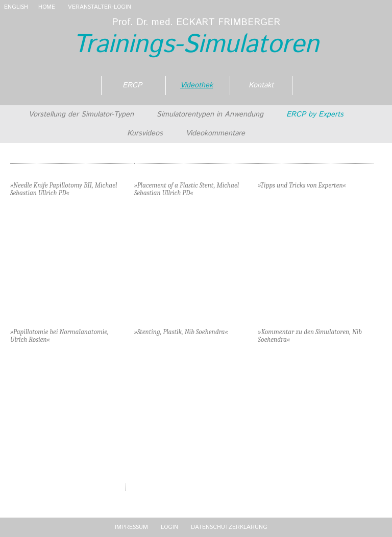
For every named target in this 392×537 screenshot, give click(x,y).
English (16, 7)
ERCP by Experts (315, 114)
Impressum (131, 527)
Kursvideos (145, 133)
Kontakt (261, 85)
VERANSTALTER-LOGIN (100, 7)
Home (47, 7)
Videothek (197, 85)
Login (169, 527)
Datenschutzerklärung (229, 527)
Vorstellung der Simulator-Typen (81, 114)
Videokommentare (215, 133)
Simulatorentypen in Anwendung (210, 114)
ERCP (132, 85)
